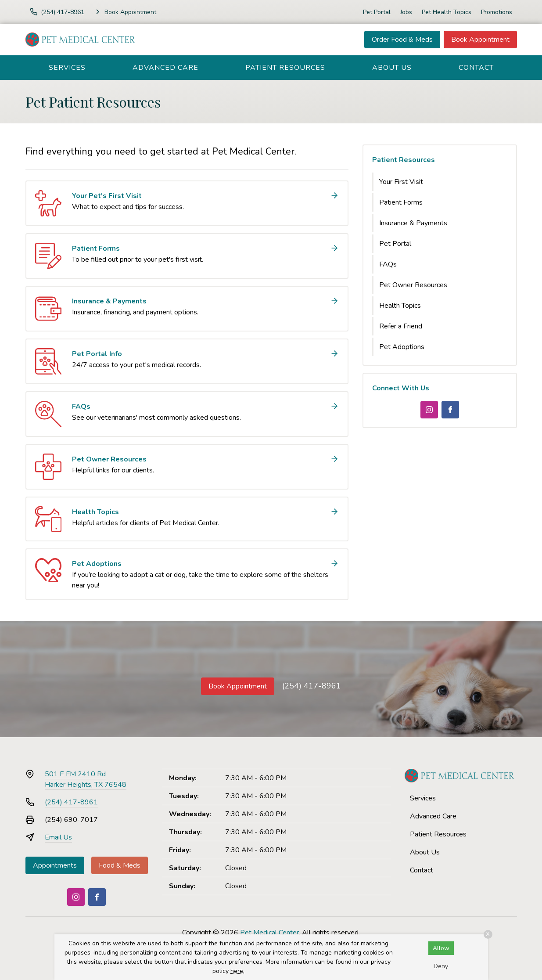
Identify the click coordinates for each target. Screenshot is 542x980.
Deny (441, 966)
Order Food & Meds (402, 40)
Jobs (406, 12)
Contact (476, 68)
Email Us (58, 837)
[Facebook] (450, 410)
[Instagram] (429, 410)
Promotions (497, 12)
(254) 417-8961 (312, 686)
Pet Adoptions (402, 347)
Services (67, 68)
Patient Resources (285, 68)
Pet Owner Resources (413, 285)
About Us (392, 68)
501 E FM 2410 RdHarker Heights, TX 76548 (86, 779)
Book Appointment (480, 40)
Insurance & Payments (413, 223)
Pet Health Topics (447, 12)
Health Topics (400, 306)
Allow (441, 948)
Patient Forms (401, 202)
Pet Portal (377, 12)
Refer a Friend (401, 326)
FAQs (388, 264)
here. (237, 971)
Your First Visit (401, 182)
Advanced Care (165, 68)
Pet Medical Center (269, 933)
